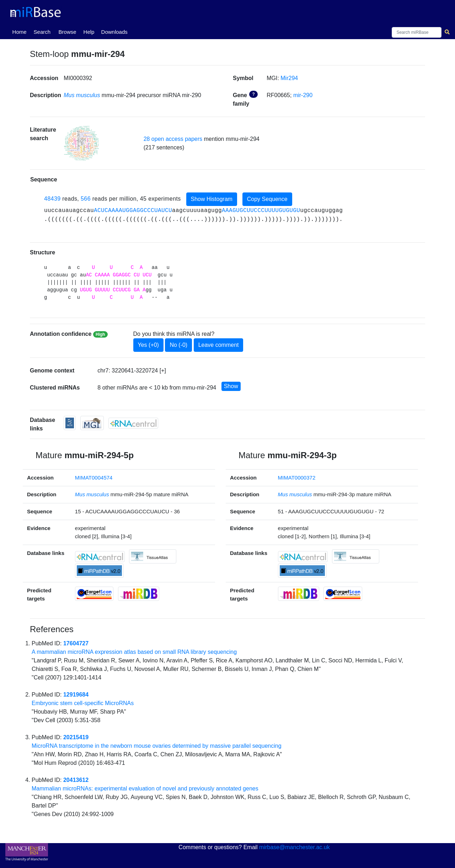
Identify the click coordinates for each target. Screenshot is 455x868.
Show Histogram (212, 199)
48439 (52, 199)
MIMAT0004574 (94, 478)
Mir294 (289, 78)
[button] (81, 143)
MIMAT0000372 (297, 478)
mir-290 (303, 95)
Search (42, 32)
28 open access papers (173, 139)
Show (231, 386)
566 (86, 199)
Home (21, 31)
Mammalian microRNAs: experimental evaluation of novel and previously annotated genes (145, 788)
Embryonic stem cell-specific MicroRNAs (83, 703)
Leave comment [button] (219, 345)
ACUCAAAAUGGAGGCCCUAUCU (133, 211)
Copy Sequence (267, 199)
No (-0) (178, 345)
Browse (68, 32)
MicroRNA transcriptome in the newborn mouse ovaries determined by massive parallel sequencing (157, 746)
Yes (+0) (148, 345)
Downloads (114, 32)
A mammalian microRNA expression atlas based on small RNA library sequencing (134, 652)
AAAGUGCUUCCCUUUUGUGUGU (261, 211)
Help (89, 32)
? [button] (253, 94)
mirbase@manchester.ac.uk (295, 847)
